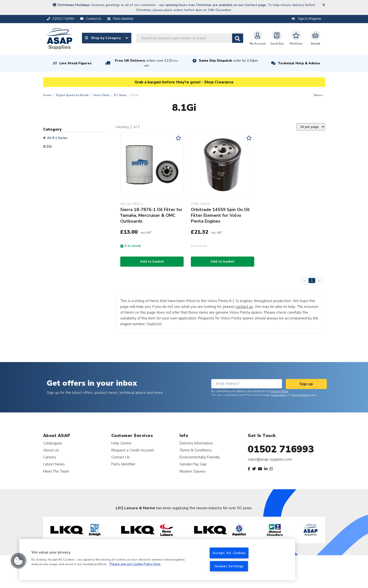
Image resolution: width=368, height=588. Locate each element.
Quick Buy (277, 38)
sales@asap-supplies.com (270, 459)
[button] (19, 561)
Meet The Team (56, 471)
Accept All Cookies (229, 553)
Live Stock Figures (75, 63)
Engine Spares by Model (72, 95)
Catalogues (53, 443)
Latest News (54, 464)
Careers (50, 457)
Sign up (306, 384)
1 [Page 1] (312, 281)
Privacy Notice (280, 391)
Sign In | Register (307, 19)
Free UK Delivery (147, 63)
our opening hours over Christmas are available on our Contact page (213, 5)
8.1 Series (120, 95)
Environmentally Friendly (200, 457)
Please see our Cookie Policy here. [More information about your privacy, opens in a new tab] (135, 564)
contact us (244, 307)
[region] (157, 560)
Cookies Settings (229, 566)
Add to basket (152, 261)
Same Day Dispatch (228, 61)
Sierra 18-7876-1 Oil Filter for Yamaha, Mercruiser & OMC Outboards (151, 215)
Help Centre (121, 443)
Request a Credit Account (133, 450)
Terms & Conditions (196, 450)
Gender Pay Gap (193, 464)
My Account (258, 38)
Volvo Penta (101, 95)
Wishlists (296, 38)
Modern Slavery (193, 471)
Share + (318, 95)
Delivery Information (196, 443)
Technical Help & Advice (299, 63)
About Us (51, 450)
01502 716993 (281, 449)
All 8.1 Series (55, 138)
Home (47, 95)
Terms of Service (300, 395)
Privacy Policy (278, 395)
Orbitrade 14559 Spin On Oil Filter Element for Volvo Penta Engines (220, 215)
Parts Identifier (123, 464)
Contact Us (120, 457)
